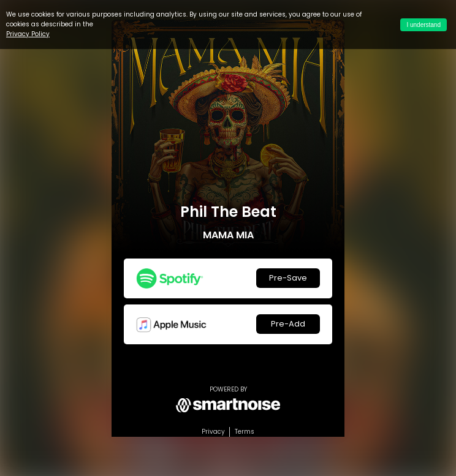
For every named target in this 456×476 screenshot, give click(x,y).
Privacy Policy (28, 34)
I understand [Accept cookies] (424, 25)
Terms (245, 432)
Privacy (213, 432)
